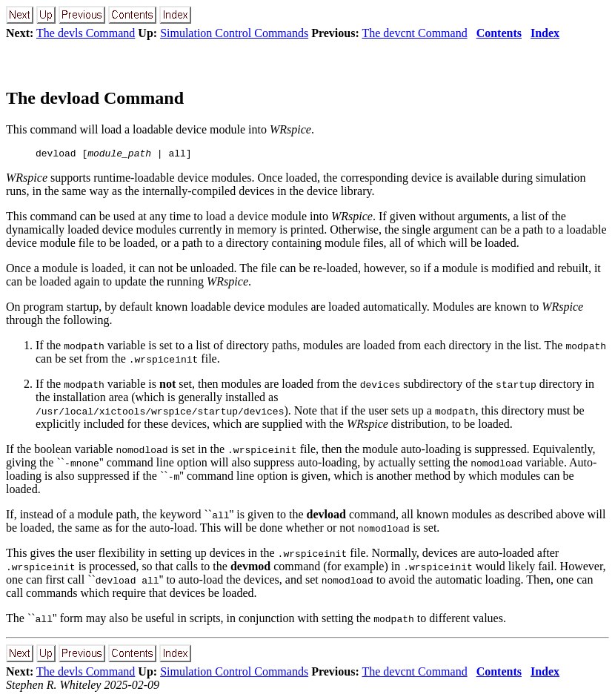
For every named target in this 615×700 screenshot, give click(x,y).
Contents (499, 33)
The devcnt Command (414, 33)
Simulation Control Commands (234, 33)
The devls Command (86, 33)
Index (545, 33)
